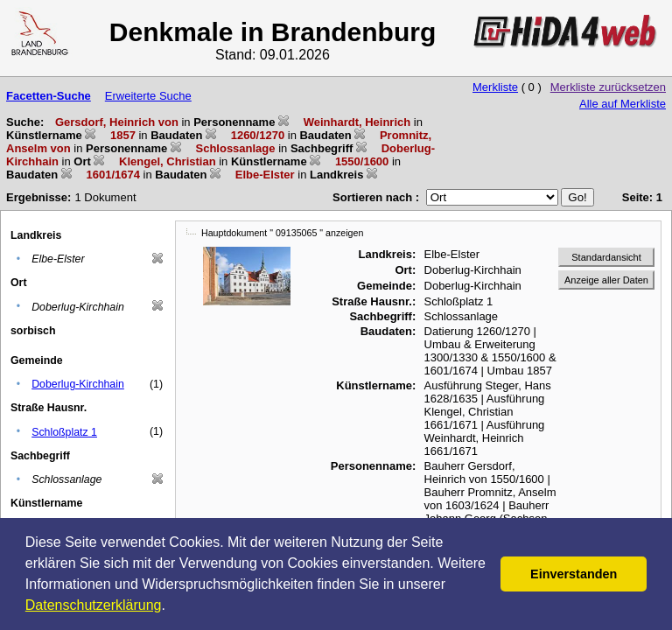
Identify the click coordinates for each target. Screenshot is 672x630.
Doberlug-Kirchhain (78, 384)
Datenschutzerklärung (94, 605)
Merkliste (495, 87)
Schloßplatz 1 (64, 432)
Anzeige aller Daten (606, 280)
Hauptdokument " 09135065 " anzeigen (282, 233)
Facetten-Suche (49, 96)
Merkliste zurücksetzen (608, 87)
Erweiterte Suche (148, 96)
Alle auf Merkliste (623, 104)
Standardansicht (606, 257)
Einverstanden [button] (574, 574)
